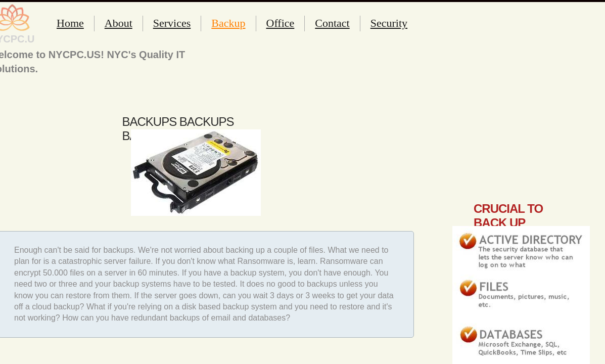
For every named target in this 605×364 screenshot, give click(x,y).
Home (70, 23)
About (119, 23)
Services (172, 23)
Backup (228, 23)
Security (389, 23)
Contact (332, 23)
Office (281, 23)
